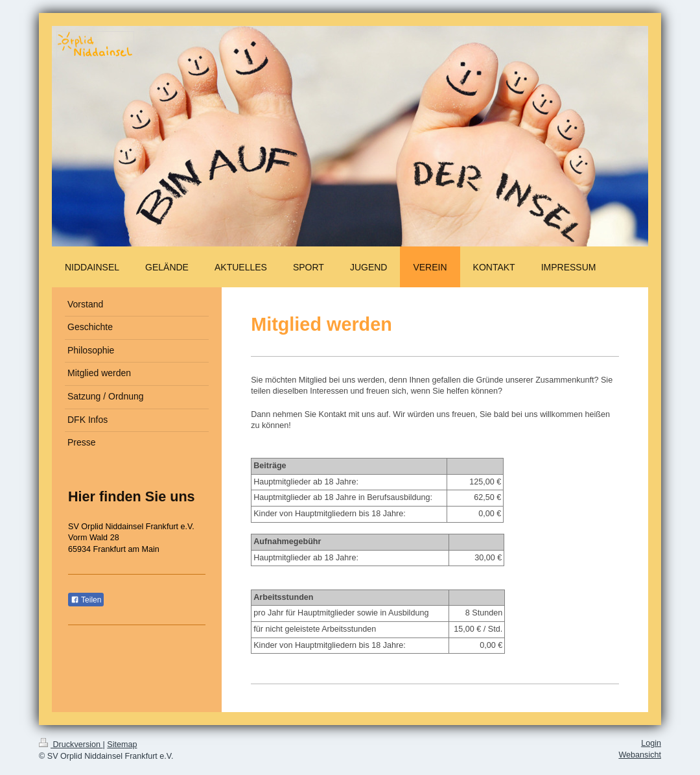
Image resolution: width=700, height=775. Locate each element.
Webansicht (640, 755)
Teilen (86, 600)
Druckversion (71, 745)
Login (651, 743)
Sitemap (122, 745)
